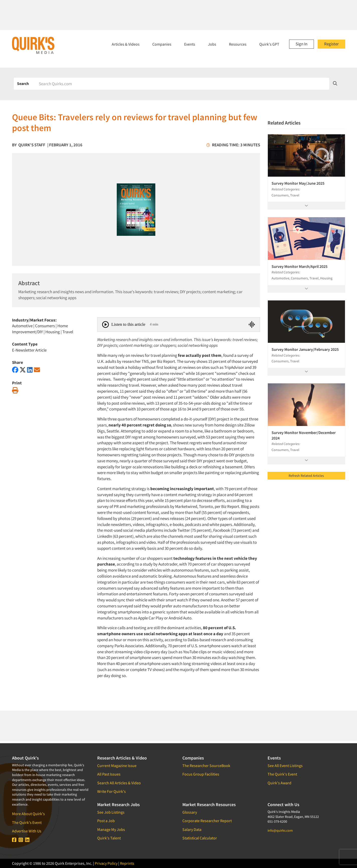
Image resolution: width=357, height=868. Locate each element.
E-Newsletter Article (29, 350)
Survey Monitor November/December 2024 (304, 435)
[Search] (182, 84)
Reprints (127, 863)
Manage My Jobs (111, 829)
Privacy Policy (106, 863)
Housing (53, 332)
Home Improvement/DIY (40, 329)
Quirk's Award (279, 783)
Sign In (302, 44)
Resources (238, 44)
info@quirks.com (280, 830)
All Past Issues (109, 774)
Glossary (190, 812)
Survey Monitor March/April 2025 (300, 266)
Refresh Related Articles (306, 476)
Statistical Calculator (200, 838)
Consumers (45, 326)
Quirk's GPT (269, 44)
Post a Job (106, 821)
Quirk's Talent (109, 838)
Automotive (22, 326)
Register (331, 44)
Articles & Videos (126, 44)
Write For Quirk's (111, 791)
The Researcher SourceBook (206, 766)
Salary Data (192, 829)
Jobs (212, 44)
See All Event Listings (285, 766)
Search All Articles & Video (119, 783)
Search (23, 83)
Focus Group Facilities (201, 774)
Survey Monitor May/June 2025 (298, 183)
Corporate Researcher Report (207, 821)
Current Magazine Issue (117, 766)
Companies (162, 44)
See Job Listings (111, 812)
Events (190, 44)
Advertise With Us (27, 831)
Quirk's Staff (32, 145)
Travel (68, 332)
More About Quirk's (28, 814)
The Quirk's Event (27, 822)
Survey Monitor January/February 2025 (305, 349)
